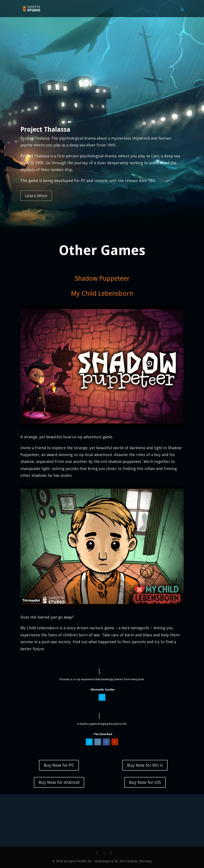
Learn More (36, 196)
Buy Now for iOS (145, 782)
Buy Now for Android (59, 782)
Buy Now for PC (59, 765)
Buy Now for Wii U (145, 765)
